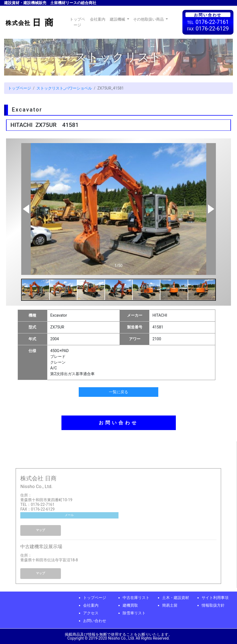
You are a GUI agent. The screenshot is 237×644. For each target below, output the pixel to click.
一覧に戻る (119, 392)
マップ (40, 530)
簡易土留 (170, 605)
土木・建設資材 (176, 598)
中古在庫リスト (136, 598)
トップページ (79, 22)
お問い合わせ (119, 423)
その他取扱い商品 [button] (149, 19)
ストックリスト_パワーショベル (64, 88)
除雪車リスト (134, 613)
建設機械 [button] (118, 19)
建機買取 (130, 605)
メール (69, 515)
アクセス (91, 613)
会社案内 (98, 19)
